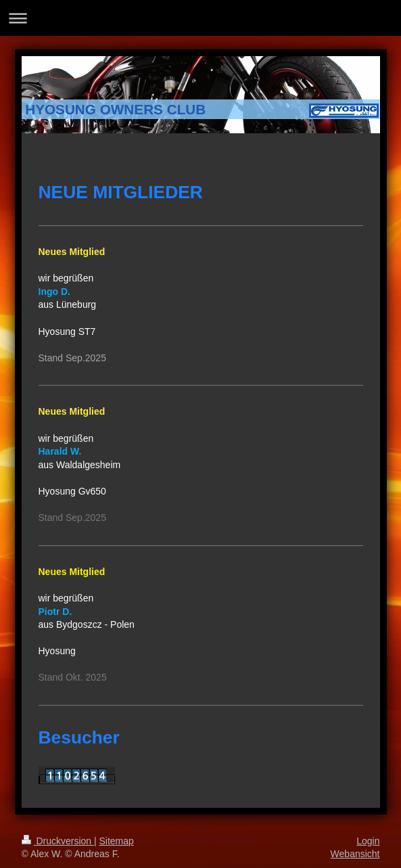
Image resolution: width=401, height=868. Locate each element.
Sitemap (117, 841)
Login (368, 841)
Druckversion (58, 841)
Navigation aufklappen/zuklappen (200, 18)
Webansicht (355, 854)
